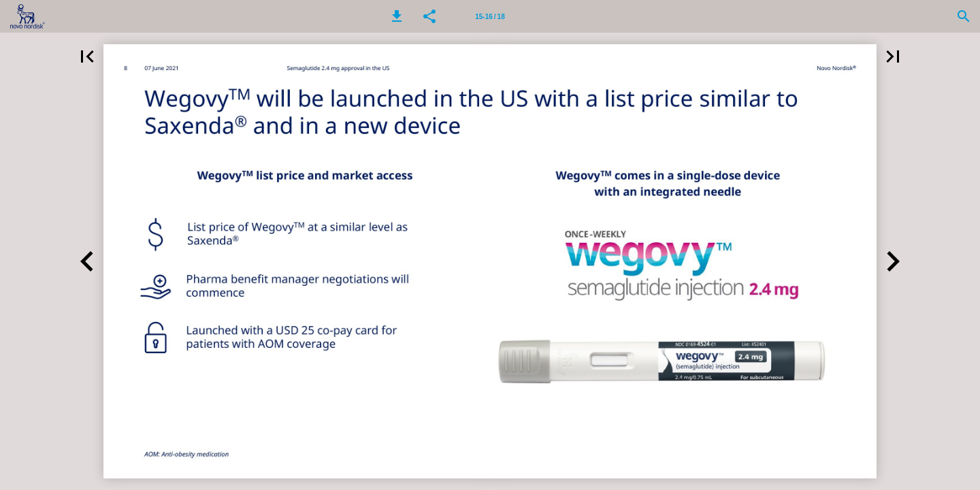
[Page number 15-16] (490, 16)
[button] (397, 16)
